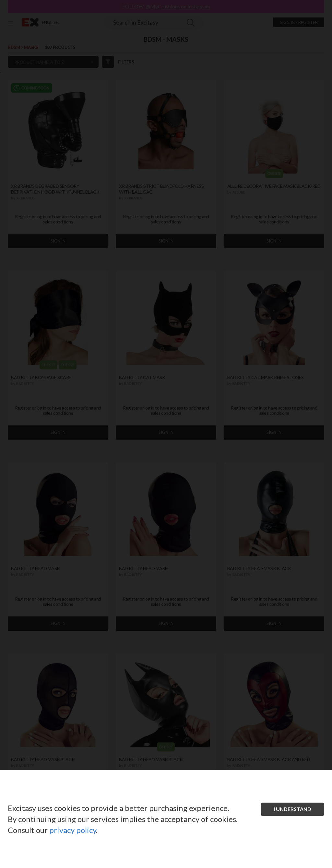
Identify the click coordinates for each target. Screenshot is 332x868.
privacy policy (73, 830)
